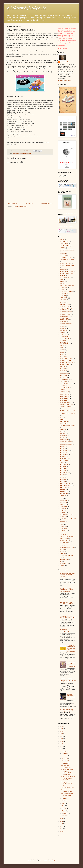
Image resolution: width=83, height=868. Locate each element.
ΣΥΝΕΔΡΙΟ (63, 513)
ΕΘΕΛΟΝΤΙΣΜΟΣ (65, 306)
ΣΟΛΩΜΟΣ (63, 509)
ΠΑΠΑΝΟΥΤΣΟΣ (65, 455)
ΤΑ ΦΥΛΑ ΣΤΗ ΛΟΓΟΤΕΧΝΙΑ (68, 518)
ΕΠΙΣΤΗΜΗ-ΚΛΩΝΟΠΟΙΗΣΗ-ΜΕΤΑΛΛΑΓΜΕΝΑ (65, 342)
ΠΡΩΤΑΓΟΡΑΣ (64, 494)
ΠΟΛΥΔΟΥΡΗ (63, 490)
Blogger (54, 860)
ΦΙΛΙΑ (62, 545)
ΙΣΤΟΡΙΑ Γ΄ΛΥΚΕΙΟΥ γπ (66, 363)
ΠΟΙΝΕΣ (62, 477)
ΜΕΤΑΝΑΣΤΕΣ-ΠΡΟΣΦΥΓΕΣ (68, 426)
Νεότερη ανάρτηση (12, 203)
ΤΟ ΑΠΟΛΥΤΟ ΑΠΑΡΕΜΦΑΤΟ (66, 767)
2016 (62, 749)
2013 (62, 824)
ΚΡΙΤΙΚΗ (62, 386)
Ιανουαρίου (65, 816)
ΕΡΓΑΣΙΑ (62, 346)
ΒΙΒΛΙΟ (62, 280)
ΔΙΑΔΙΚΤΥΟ (63, 300)
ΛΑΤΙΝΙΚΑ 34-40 (64, 394)
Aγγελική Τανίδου (65, 62)
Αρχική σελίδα (29, 203)
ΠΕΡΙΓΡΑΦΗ (63, 467)
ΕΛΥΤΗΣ (62, 326)
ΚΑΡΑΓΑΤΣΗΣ (64, 375)
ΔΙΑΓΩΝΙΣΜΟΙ (64, 298)
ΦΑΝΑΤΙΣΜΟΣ (64, 543)
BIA (61, 561)
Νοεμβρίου (65, 753)
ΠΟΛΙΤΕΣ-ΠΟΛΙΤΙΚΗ (66, 483)
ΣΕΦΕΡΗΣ (63, 504)
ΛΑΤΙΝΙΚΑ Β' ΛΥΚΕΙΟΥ (66, 402)
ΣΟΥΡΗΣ (62, 511)
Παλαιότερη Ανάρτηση (47, 203)
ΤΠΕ (61, 532)
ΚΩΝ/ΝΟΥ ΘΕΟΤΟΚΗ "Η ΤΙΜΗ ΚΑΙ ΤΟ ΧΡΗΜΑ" (67, 603)
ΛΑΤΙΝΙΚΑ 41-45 (64, 396)
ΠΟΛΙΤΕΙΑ (63, 481)
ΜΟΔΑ (62, 431)
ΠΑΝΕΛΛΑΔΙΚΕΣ (65, 450)
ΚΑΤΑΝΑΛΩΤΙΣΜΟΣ (66, 379)
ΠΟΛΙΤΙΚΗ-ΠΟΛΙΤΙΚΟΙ (66, 485)
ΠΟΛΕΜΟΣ (63, 479)
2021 (62, 736)
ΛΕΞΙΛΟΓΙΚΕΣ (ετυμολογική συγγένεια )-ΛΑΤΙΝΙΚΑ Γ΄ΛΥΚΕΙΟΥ (67, 575)
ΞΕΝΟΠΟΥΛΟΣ (64, 440)
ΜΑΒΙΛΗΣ (63, 419)
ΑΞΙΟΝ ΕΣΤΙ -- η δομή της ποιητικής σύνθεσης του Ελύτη (68, 710)
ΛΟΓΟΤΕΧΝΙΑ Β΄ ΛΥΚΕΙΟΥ (67, 410)
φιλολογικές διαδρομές (27, 8)
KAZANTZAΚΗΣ (65, 563)
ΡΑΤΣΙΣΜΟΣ (63, 496)
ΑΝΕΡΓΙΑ (62, 248)
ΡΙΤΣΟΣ (62, 498)
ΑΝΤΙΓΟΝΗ (63, 254)
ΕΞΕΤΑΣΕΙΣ (63, 332)
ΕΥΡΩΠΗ (62, 350)
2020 (62, 739)
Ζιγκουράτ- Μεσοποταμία (68, 787)
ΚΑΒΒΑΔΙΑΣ (63, 371)
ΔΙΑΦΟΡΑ (63, 302)
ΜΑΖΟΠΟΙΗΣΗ (64, 422)
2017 (62, 746)
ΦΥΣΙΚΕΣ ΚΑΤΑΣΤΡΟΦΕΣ (67, 547)
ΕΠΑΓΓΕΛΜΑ (64, 334)
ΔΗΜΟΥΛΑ (63, 296)
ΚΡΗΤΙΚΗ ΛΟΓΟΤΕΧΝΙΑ (67, 384)
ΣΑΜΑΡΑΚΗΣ (64, 500)
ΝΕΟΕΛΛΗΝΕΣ (64, 436)
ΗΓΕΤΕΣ (62, 352)
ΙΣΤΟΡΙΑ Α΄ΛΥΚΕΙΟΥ (66, 360)
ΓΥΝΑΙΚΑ (63, 289)
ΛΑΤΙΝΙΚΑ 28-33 (64, 392)
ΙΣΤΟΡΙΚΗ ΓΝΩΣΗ (65, 365)
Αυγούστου (65, 798)
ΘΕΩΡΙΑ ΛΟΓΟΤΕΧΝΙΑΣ (67, 358)
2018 (62, 744)
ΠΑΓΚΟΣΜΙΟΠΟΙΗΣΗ (66, 444)
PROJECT (62, 565)
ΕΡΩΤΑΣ (62, 348)
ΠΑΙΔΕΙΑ (62, 446)
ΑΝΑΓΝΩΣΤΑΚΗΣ (65, 246)
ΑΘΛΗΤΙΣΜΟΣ (64, 244)
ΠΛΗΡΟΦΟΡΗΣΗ (65, 473)
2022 (62, 734)
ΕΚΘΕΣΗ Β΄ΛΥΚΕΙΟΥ (66, 312)
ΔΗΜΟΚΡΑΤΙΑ (64, 294)
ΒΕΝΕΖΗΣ (63, 275)
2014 (62, 821)
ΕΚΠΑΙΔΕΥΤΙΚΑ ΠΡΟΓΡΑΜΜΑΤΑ (64, 319)
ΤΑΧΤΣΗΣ (63, 522)
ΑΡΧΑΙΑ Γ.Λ (63, 269)
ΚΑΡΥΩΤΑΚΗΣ (64, 377)
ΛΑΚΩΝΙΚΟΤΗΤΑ (65, 388)
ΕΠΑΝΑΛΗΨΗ (64, 337)
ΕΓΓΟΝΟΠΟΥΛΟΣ (65, 304)
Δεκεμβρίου (65, 751)
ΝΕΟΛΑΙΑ (63, 438)
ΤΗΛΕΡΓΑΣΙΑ (64, 528)
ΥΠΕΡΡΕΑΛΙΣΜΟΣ (65, 541)
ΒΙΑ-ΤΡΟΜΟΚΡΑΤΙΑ (65, 278)
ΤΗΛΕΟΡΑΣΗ (63, 526)
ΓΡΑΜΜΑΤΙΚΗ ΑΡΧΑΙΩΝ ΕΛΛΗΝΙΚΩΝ (67, 287)
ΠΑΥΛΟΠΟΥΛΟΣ (64, 459)
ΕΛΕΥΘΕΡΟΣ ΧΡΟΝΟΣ (66, 324)
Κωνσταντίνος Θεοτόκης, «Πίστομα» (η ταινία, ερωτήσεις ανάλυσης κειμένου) (68, 680)
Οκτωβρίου (65, 756)
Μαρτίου (64, 811)
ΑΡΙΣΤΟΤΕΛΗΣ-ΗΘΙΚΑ (66, 258)
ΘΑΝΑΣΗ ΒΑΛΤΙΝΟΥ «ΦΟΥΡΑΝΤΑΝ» (71, 696)
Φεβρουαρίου (65, 813)
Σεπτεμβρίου (65, 758)
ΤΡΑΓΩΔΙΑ (63, 535)
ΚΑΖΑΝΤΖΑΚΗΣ (65, 373)
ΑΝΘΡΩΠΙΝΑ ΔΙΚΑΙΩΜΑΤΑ (68, 250)
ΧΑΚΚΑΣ (62, 549)
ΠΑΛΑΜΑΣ (63, 448)
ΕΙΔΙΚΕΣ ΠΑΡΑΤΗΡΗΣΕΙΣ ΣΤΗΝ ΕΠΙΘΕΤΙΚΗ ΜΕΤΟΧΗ (68, 778)
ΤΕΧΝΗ (62, 524)
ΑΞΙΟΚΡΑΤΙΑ (63, 256)
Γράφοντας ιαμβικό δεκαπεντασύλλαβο (67, 791)
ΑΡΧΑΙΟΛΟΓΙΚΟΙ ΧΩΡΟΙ (67, 271)
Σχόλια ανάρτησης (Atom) (20, 206)
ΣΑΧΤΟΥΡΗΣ (63, 502)
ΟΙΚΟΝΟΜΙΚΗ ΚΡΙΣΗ (66, 442)
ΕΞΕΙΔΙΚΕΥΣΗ (64, 330)
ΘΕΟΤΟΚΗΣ (63, 356)
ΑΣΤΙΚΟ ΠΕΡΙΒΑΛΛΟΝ (66, 273)
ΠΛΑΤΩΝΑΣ (63, 471)
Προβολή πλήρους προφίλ (65, 81)
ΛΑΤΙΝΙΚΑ (63, 390)
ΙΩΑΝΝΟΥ (63, 367)
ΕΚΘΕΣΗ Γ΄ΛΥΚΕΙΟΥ (66, 314)
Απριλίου (64, 808)
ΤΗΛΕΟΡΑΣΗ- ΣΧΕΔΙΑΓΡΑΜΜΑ (65, 631)
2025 (62, 726)
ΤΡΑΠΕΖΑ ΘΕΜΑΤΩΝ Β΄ (67, 537)
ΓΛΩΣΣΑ (62, 284)
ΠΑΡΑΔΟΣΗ (63, 457)
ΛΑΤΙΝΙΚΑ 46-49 (64, 398)
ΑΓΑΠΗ (62, 240)
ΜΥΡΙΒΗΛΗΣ (64, 434)
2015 (62, 819)
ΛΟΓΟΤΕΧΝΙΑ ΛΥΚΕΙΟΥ (67, 405)
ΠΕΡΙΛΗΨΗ (63, 469)
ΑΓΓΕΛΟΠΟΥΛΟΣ (65, 242)
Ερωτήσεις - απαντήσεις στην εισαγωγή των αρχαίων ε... (67, 784)
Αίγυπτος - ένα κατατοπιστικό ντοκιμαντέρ (66, 762)
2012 (62, 826)
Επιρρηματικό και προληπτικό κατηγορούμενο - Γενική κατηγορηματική (71, 648)
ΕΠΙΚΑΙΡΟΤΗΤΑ (64, 339)
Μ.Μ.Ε (62, 417)
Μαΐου (63, 806)
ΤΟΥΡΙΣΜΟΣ (63, 530)
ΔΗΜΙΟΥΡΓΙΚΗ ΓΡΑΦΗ (66, 292)
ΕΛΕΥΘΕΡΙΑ (63, 322)
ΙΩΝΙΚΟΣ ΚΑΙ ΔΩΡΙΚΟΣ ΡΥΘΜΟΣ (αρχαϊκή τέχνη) (71, 664)
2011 (62, 829)
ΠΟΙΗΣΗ (62, 475)
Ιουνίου (64, 803)
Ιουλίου (64, 801)
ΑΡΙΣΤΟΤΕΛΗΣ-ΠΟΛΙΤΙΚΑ (67, 260)
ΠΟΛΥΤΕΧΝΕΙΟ (64, 492)
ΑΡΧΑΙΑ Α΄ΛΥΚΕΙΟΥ (66, 263)
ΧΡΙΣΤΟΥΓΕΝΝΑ (65, 559)
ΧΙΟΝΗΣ (62, 551)
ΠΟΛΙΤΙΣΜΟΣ (64, 488)
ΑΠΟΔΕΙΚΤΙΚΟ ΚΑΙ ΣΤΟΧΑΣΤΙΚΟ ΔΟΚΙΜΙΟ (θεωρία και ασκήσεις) (67, 590)
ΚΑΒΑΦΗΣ (63, 369)
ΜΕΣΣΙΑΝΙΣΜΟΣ (65, 424)
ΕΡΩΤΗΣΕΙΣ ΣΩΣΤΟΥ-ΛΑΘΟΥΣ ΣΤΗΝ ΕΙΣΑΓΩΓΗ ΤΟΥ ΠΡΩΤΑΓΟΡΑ (67, 772)
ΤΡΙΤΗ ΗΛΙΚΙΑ (64, 539)
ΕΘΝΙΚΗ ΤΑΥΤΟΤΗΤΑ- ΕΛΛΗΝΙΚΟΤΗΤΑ (66, 309)
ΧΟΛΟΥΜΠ (63, 553)
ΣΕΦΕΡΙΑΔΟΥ (64, 506)
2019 (62, 741)
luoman (46, 860)
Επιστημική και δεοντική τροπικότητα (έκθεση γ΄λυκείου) (68, 617)
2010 (62, 831)
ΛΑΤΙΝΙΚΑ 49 (64, 400)
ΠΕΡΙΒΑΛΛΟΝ (64, 464)
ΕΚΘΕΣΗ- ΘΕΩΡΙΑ (65, 316)
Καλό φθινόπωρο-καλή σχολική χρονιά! (67, 794)
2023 (62, 731)
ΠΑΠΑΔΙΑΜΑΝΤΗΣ (65, 452)
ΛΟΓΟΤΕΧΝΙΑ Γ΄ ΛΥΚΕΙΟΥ (67, 414)
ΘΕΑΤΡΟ (62, 354)
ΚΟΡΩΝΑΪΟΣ (63, 381)
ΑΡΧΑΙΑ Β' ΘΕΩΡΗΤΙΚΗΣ (67, 266)
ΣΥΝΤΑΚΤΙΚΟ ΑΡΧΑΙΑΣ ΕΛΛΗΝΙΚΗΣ (21, 153)
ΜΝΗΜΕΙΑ (63, 429)
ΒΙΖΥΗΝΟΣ (63, 282)
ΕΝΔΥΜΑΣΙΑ (63, 328)
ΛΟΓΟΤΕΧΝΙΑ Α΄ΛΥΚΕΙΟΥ (67, 407)
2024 (62, 729)
